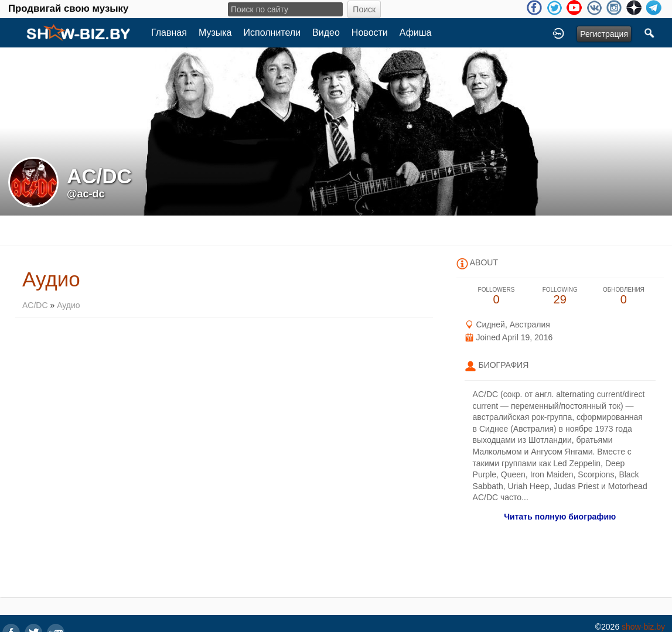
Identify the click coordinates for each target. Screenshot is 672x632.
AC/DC (36, 305)
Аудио (69, 305)
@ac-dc (86, 194)
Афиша (416, 33)
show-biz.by (643, 627)
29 (560, 296)
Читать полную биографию (560, 517)
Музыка (215, 33)
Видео (326, 33)
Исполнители (272, 33)
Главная (169, 33)
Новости (370, 33)
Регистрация (604, 34)
